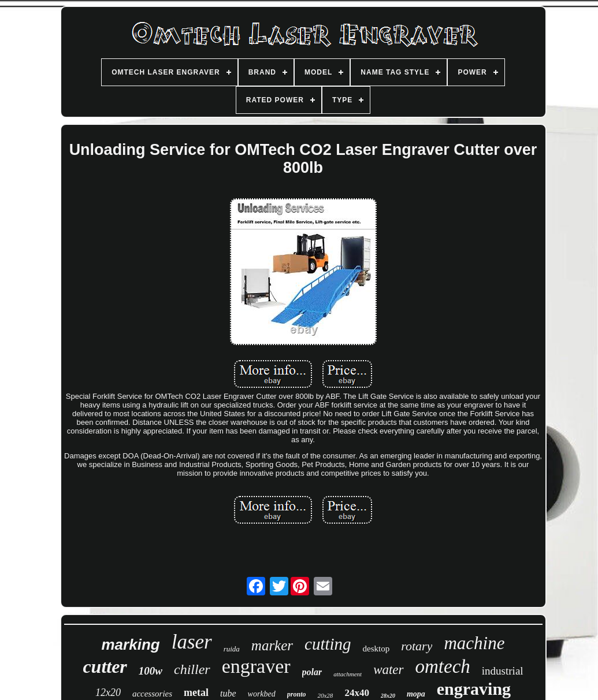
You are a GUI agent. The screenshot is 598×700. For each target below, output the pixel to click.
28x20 (388, 696)
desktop (376, 649)
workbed (262, 694)
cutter (105, 666)
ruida (232, 649)
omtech (443, 666)
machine (474, 643)
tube (228, 693)
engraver (256, 666)
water (388, 670)
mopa (416, 694)
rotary (417, 646)
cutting (328, 644)
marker (272, 645)
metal (196, 692)
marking (131, 645)
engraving (474, 689)
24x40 (357, 693)
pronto (297, 694)
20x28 (325, 695)
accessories (152, 694)
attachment (348, 674)
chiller (192, 669)
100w (151, 671)
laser (192, 642)
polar (312, 672)
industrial (503, 671)
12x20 (108, 692)
